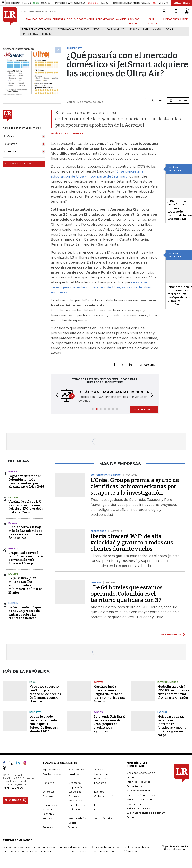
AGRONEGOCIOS (105, 19)
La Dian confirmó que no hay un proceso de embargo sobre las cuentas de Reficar (25, 613)
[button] (56, 396)
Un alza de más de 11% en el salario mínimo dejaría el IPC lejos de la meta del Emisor (26, 507)
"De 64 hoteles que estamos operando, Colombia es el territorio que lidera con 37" (127, 594)
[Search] (164, 11)
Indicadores (50, 805)
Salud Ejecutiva (103, 818)
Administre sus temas (19, 164)
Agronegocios (51, 770)
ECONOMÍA (45, 19)
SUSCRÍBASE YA (144, 409)
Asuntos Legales (52, 774)
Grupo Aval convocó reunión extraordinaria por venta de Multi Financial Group (26, 558)
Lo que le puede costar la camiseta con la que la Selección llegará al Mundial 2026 (44, 724)
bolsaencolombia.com (139, 847)
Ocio (97, 809)
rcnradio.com (108, 851)
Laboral (13, 497)
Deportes (35, 712)
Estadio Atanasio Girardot (74, 29)
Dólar (170, 29)
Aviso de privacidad (138, 791)
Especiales (75, 792)
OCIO (69, 19)
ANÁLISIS (121, 19)
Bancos (13, 472)
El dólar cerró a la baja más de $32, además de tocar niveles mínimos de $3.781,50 (25, 532)
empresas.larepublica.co (73, 847)
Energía (13, 603)
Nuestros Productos (138, 782)
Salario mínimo (116, 29)
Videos (73, 827)
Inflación (134, 29)
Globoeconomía (104, 796)
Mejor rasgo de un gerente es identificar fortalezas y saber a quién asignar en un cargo (172, 726)
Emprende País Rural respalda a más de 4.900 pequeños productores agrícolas (109, 724)
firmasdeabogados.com (107, 847)
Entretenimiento (168, 682)
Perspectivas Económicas (38, 34)
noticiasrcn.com (130, 851)
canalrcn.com (88, 851)
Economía (100, 783)
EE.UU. (33, 682)
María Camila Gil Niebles (67, 134)
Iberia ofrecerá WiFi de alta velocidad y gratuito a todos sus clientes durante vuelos (132, 543)
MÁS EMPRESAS (171, 634)
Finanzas (48, 796)
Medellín (98, 29)
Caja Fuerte (75, 774)
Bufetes (98, 682)
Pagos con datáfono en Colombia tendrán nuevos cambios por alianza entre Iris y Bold (26, 481)
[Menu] (23, 19)
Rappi (146, 29)
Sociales (48, 827)
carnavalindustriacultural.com (59, 851)
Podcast (47, 818)
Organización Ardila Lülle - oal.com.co (175, 848)
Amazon (158, 29)
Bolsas (13, 523)
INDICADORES (171, 19)
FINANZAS (32, 19)
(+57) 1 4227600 (13, 788)
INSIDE (184, 19)
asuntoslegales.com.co (17, 847)
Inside (98, 805)
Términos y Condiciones (141, 795)
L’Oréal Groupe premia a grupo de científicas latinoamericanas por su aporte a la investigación (135, 486)
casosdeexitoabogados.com (20, 851)
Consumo (48, 783)
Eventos (99, 792)
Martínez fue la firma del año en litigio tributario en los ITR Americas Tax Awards (109, 694)
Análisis (98, 770)
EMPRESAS (59, 19)
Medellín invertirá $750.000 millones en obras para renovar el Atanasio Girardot (173, 692)
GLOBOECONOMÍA (84, 19)
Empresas (48, 792)
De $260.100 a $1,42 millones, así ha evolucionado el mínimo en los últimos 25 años (25, 585)
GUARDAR (178, 101)
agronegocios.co (45, 847)
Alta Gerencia (77, 770)
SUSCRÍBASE (182, 3)
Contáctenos (134, 786)
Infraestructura (77, 805)
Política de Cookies (138, 808)
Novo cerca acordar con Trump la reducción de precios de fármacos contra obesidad (45, 694)
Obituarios (75, 809)
